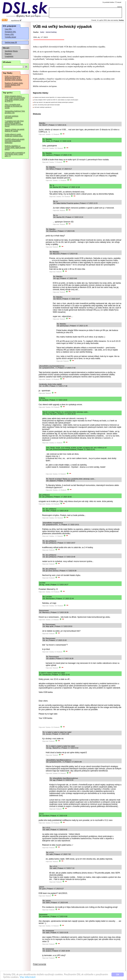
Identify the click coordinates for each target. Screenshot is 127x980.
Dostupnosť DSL (10, 32)
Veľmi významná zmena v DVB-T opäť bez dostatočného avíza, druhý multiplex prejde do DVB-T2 (15, 99)
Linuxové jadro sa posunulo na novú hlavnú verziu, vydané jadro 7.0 (15, 154)
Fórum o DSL (9, 34)
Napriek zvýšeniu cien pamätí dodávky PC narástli (15, 130)
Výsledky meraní (10, 37)
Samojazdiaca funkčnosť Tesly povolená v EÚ (15, 112)
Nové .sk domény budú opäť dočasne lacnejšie (47, 105)
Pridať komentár (40, 964)
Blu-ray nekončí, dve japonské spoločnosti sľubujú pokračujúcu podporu (54, 102)
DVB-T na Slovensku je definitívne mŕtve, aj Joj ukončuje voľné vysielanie (13, 78)
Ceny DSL (8, 29)
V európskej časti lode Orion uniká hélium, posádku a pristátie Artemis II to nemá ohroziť (14, 123)
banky (42, 32)
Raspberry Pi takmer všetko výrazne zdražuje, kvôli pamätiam (14, 85)
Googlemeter (9, 56)
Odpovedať (42, 134)
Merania (15, 51)
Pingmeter (8, 54)
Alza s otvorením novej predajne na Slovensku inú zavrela (13, 106)
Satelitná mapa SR (11, 42)
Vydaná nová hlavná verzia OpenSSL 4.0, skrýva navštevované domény (54, 97)
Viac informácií (28, 977)
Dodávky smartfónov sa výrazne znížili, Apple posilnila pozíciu (15, 147)
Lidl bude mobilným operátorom (12, 117)
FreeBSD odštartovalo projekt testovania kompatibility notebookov (15, 141)
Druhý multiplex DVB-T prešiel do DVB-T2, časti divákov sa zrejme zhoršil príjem (56, 100)
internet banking (51, 32)
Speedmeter (9, 51)
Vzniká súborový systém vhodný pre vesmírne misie (14, 135)
